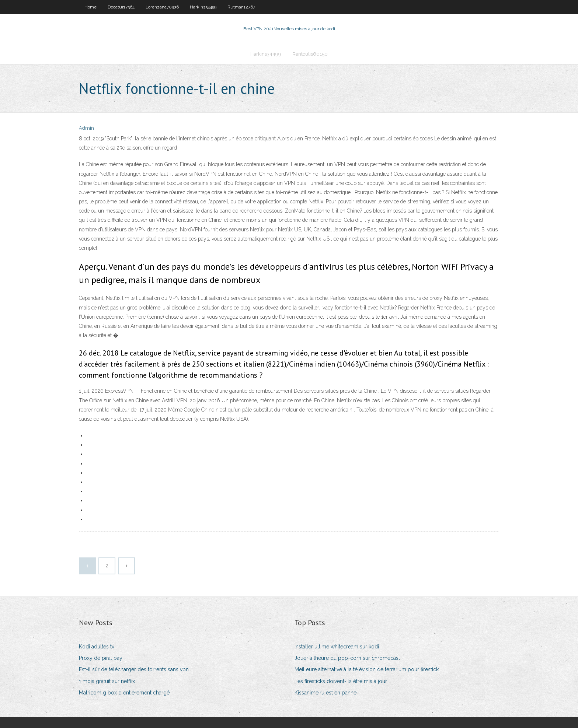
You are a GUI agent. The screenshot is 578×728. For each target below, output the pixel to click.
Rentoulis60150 (310, 54)
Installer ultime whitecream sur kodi (337, 647)
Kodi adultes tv (97, 647)
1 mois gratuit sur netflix (107, 681)
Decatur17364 (121, 7)
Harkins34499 (203, 7)
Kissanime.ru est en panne (325, 693)
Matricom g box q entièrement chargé (124, 693)
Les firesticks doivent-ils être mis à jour (341, 681)
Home (90, 7)
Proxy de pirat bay (101, 658)
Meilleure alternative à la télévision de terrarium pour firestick (367, 669)
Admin (86, 128)
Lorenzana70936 (162, 7)
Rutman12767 (241, 7)
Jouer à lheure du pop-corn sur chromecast (347, 658)
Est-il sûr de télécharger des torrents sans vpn (134, 669)
